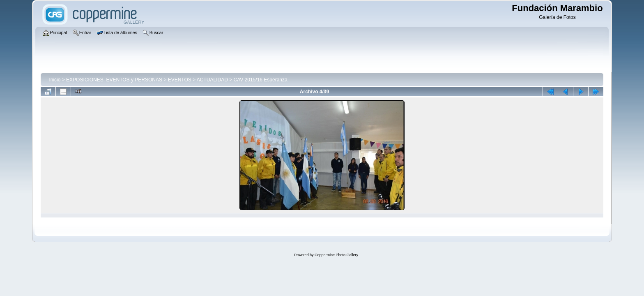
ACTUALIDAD (212, 80)
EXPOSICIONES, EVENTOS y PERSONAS (114, 80)
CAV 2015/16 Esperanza (260, 80)
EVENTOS (180, 80)
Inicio (55, 80)
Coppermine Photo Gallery (336, 255)
